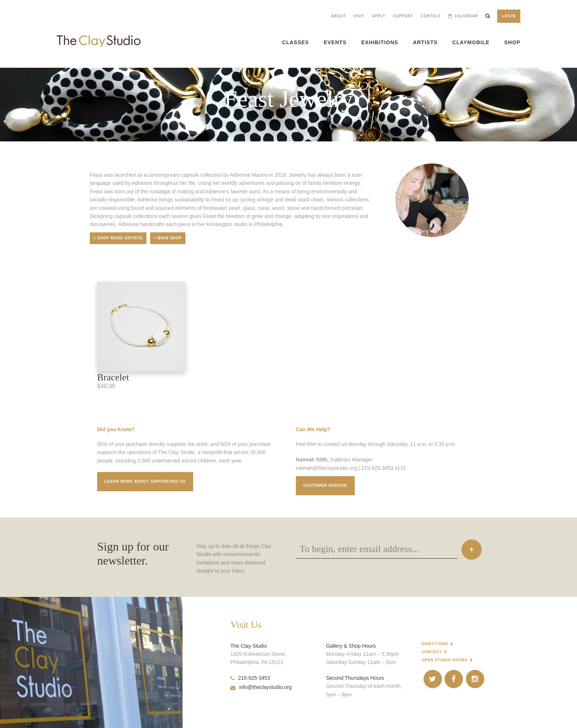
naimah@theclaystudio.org (326, 468)
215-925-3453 (250, 678)
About (339, 16)
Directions (435, 644)
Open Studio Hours (445, 660)
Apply (378, 16)
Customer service (325, 486)
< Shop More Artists (118, 238)
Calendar (466, 16)
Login (509, 16)
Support (403, 16)
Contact (431, 16)
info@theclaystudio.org (261, 687)
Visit (359, 16)
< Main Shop (168, 238)
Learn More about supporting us (145, 481)
